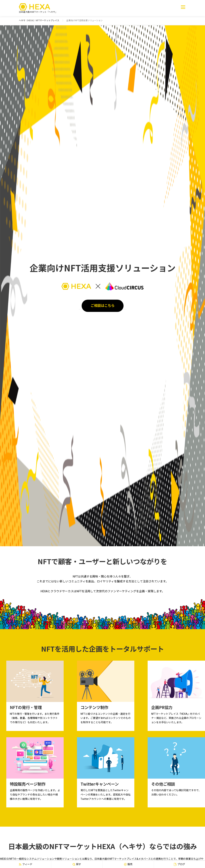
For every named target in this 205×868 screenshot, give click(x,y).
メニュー (183, 7)
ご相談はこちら (103, 306)
